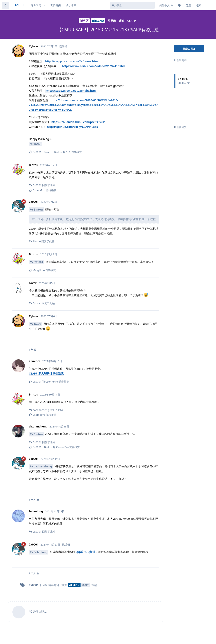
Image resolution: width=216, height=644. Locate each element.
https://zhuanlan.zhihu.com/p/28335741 (79, 122)
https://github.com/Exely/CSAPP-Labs (72, 127)
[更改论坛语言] (166, 5)
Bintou (38, 209)
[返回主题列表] (5, 5)
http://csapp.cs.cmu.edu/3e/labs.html (71, 91)
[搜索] (132, 5)
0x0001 (39, 262)
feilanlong (41, 552)
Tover (37, 324)
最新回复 (180, 127)
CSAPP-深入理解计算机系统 (46, 373)
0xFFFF (19, 5)
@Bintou (36, 144)
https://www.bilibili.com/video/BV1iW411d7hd (93, 66)
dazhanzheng (43, 466)
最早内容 (180, 60)
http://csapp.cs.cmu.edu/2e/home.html (72, 61)
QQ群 (79, 552)
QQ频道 (90, 552)
